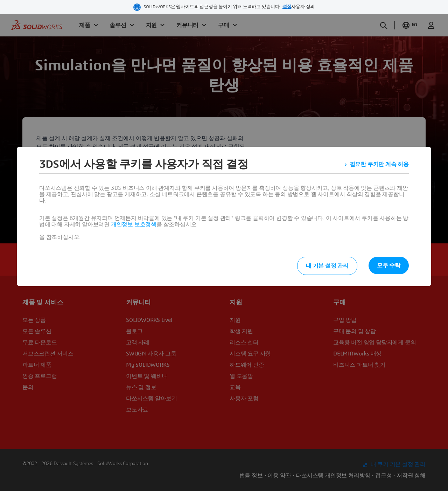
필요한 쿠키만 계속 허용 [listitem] (379, 164)
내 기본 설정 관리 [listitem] (327, 266)
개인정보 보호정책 (134, 224)
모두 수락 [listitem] (389, 265)
